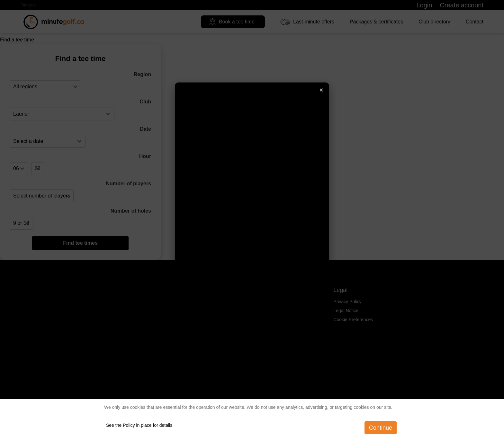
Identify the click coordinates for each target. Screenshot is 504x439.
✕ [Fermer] (321, 90)
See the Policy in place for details (139, 425)
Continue (381, 428)
